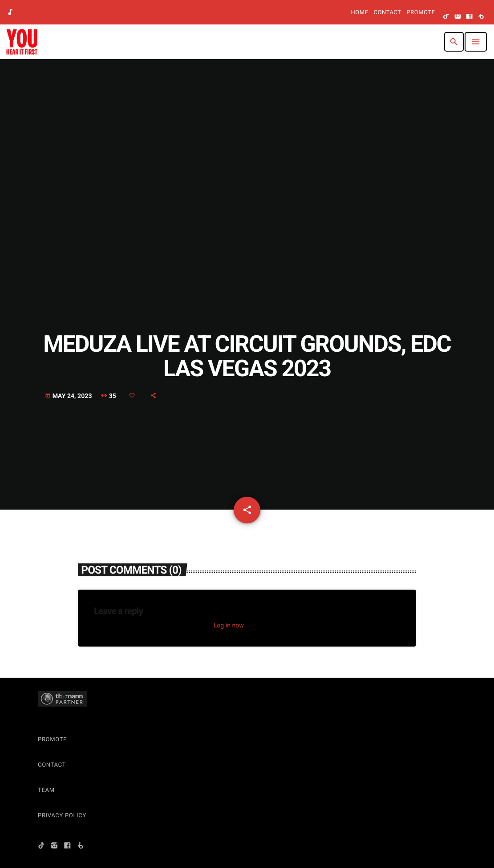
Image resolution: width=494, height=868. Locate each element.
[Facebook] (470, 17)
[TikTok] (446, 17)
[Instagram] (458, 17)
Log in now (229, 626)
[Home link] (22, 42)
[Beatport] (481, 17)
